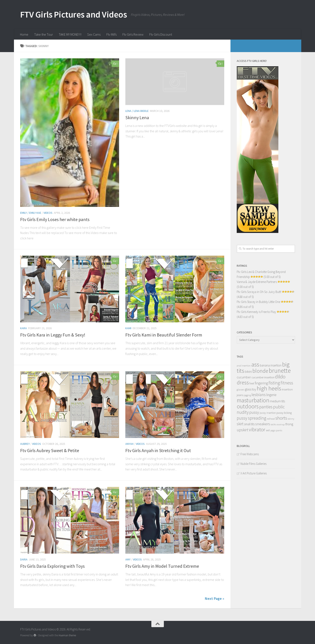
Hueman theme (67, 635)
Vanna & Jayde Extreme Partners (257, 282)
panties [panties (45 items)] (266, 407)
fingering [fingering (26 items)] (261, 383)
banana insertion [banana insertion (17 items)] (271, 365)
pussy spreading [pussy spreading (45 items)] (251, 418)
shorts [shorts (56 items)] (281, 418)
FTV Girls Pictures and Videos (74, 14)
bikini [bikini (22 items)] (248, 372)
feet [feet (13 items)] (252, 383)
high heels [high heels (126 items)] (269, 388)
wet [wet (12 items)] (268, 430)
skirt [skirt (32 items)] (240, 424)
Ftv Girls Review (133, 34)
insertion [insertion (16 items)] (287, 389)
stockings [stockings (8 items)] (281, 425)
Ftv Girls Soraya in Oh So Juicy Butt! (259, 292)
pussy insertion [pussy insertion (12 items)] (268, 413)
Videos (48, 213)
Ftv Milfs (111, 34)
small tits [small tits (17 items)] (249, 424)
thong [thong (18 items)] (289, 424)
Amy (128, 559)
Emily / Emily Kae (31, 213)
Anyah (129, 444)
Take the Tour (44, 34)
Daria (24, 559)
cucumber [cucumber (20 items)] (244, 377)
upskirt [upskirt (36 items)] (242, 430)
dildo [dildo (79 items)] (280, 377)
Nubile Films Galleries (253, 464)
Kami (128, 328)
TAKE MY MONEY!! (70, 34)
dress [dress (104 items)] (243, 382)
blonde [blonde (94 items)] (260, 371)
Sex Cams (94, 34)
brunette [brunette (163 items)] (280, 371)
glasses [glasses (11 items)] (240, 390)
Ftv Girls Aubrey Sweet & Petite (50, 450)
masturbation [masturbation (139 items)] (253, 400)
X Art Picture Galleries (254, 473)
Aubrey (25, 444)
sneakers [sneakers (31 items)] (263, 424)
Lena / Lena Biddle (137, 111)
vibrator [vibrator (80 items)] (257, 430)
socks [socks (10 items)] (273, 424)
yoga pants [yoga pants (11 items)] (276, 430)
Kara (24, 328)
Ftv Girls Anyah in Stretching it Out (158, 450)
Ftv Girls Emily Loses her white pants (55, 219)
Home (24, 34)
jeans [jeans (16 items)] (240, 395)
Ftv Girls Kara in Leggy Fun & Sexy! (53, 335)
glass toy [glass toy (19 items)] (250, 389)
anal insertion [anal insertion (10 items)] (244, 366)
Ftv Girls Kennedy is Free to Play (256, 312)
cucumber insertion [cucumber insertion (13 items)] (263, 377)
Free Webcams (250, 454)
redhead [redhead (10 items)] (271, 419)
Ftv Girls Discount (161, 34)
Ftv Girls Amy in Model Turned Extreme (162, 566)
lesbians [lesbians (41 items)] (259, 395)
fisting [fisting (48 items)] (274, 383)
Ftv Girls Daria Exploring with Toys (52, 566)
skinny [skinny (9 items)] (291, 419)
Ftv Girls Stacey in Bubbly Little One (258, 302)
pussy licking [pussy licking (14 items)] (284, 413)
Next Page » (215, 598)
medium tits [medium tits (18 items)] (277, 401)
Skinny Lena (137, 118)
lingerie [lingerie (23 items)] (271, 395)
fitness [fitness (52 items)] (287, 383)
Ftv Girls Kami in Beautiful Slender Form (164, 335)
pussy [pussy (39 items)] (254, 412)
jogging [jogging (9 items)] (247, 395)
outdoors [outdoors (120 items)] (248, 406)
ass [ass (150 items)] (255, 364)
